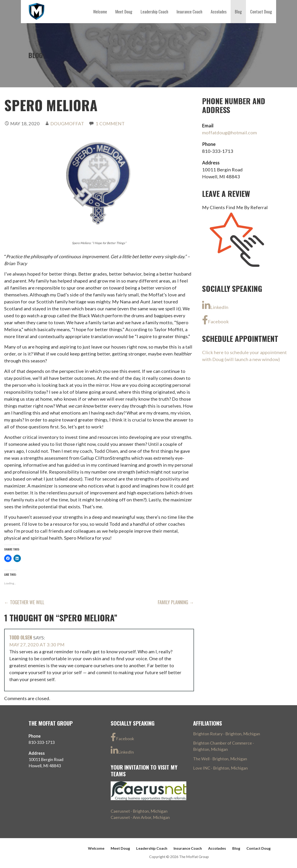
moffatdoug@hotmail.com (229, 132)
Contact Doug (261, 12)
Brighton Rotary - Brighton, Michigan (227, 734)
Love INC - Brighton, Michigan (220, 768)
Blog (238, 12)
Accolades (219, 12)
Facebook (215, 320)
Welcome (100, 12)
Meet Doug (124, 12)
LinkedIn (215, 305)
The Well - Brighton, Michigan (220, 759)
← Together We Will (24, 602)
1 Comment (110, 123)
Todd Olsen (21, 637)
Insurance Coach (189, 12)
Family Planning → (176, 602)
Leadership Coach (154, 12)
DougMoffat (67, 123)
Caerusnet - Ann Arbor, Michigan (140, 817)
